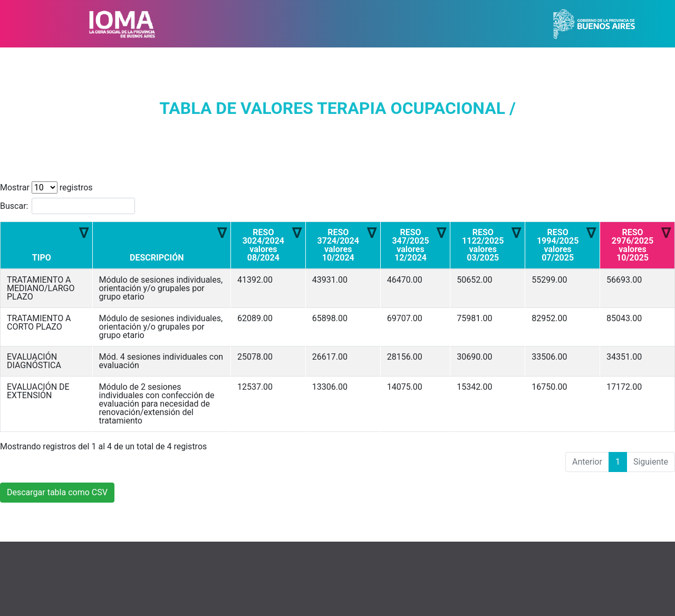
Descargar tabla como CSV (57, 492)
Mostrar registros (46, 187)
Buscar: (67, 206)
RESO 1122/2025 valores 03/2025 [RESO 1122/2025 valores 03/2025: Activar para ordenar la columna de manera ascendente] (483, 245)
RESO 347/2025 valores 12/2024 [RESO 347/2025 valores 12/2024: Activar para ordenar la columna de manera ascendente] (410, 245)
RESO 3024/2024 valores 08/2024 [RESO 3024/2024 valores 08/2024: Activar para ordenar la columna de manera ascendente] (263, 245)
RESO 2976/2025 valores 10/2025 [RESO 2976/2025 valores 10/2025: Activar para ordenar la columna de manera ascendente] (633, 245)
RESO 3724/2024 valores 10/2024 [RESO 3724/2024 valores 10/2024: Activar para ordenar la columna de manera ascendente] (338, 245)
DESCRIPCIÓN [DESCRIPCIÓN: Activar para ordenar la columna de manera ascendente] (157, 258)
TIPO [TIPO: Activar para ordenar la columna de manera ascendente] (42, 258)
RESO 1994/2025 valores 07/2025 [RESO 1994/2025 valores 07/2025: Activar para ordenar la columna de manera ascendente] (558, 245)
